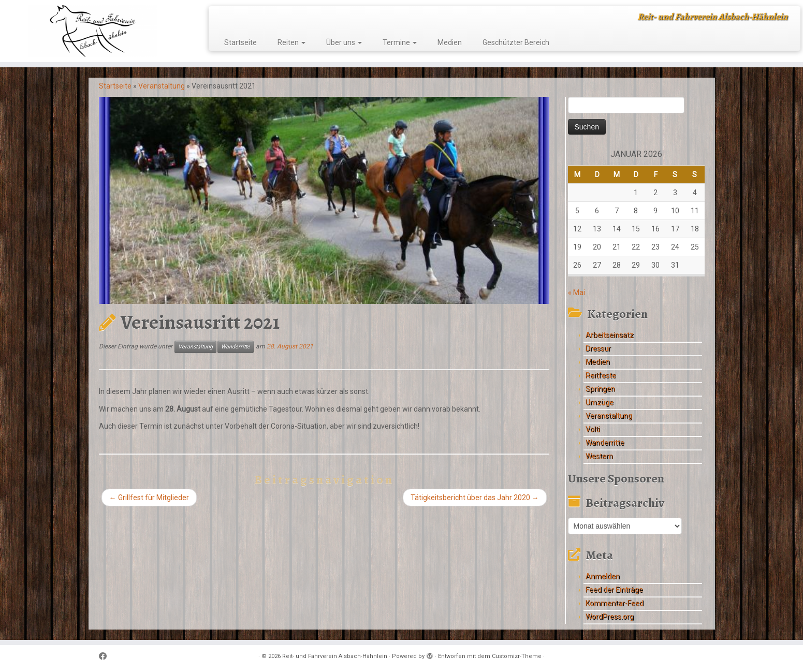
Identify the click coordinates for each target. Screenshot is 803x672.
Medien (450, 42)
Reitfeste (601, 375)
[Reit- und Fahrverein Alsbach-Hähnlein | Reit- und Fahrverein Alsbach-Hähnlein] (93, 31)
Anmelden (603, 576)
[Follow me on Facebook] (106, 657)
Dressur (598, 348)
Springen (600, 389)
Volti (593, 429)
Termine (400, 42)
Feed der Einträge (614, 590)
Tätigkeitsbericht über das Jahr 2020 (475, 498)
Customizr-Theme (517, 656)
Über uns (344, 42)
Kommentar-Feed (615, 603)
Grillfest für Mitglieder (149, 498)
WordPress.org (610, 617)
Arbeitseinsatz (610, 335)
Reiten (291, 42)
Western (599, 456)
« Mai (576, 293)
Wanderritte (236, 347)
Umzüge (600, 402)
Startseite (240, 42)
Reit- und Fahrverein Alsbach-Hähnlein (335, 656)
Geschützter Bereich (516, 42)
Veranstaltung (162, 86)
